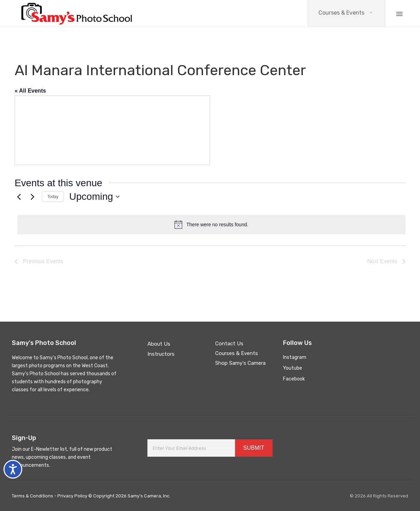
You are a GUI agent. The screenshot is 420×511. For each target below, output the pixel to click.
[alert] (211, 225)
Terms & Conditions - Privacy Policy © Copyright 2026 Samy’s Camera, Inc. (91, 496)
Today (53, 197)
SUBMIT (254, 448)
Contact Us (229, 344)
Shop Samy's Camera (240, 363)
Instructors (161, 354)
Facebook (294, 379)
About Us (159, 344)
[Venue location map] (112, 130)
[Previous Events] (19, 197)
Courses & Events (341, 13)
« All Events (30, 91)
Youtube (293, 368)
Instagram (295, 357)
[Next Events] (32, 197)
